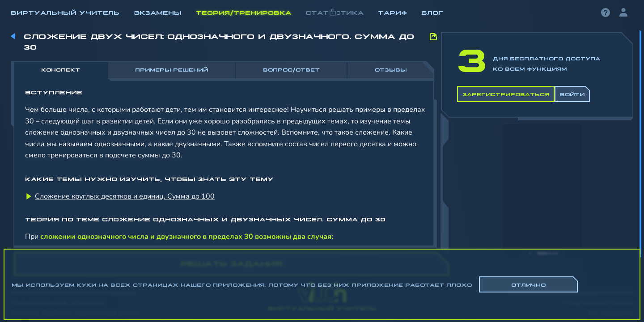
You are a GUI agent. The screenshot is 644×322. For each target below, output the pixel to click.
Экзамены (158, 12)
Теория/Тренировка (244, 12)
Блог (432, 12)
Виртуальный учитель (65, 12)
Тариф (392, 12)
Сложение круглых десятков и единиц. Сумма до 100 (125, 196)
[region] (322, 148)
